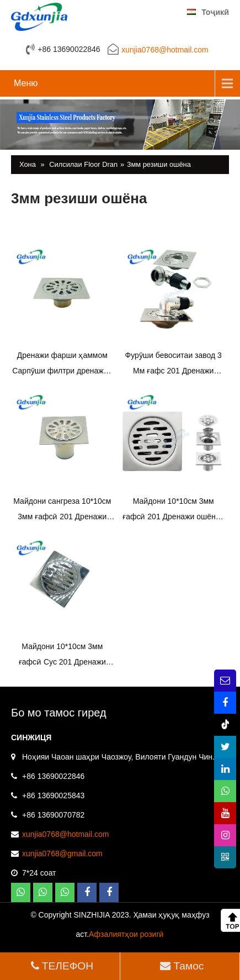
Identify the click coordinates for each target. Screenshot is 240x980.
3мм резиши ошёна (159, 164)
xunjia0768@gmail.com (62, 853)
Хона (28, 164)
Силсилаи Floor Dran (83, 164)
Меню (26, 83)
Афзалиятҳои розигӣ (126, 934)
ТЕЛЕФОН (60, 966)
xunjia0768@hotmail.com (165, 50)
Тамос (180, 966)
